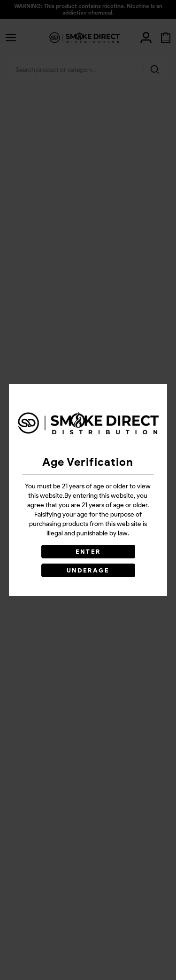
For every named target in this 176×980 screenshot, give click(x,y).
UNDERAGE (88, 570)
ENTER (88, 552)
